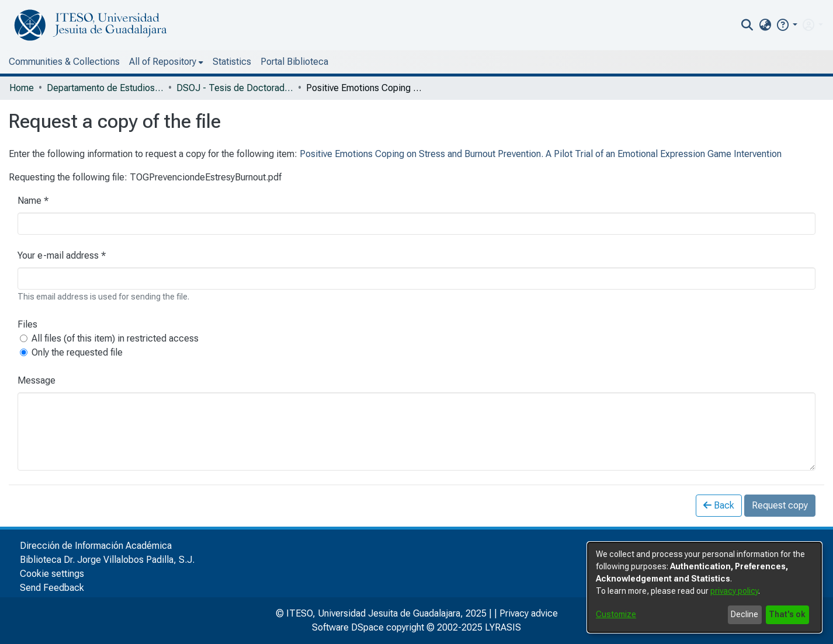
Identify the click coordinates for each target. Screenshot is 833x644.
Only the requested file (77, 352)
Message (37, 380)
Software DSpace (348, 627)
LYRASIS (503, 627)
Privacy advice (529, 613)
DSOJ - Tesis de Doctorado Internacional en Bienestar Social (235, 88)
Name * (33, 201)
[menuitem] (765, 25)
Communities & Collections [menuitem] (64, 62)
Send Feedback (52, 588)
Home (22, 88)
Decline (745, 614)
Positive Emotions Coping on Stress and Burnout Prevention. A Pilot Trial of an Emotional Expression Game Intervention (541, 154)
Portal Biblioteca (294, 62)
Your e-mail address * (62, 255)
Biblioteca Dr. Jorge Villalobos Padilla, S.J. (107, 560)
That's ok (787, 614)
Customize (616, 614)
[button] (787, 25)
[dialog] (704, 587)
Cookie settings (52, 574)
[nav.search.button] (747, 25)
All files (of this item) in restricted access (115, 338)
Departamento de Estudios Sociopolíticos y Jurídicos (105, 88)
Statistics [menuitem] (232, 62)
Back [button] (719, 505)
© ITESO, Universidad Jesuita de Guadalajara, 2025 (381, 613)
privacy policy (734, 591)
